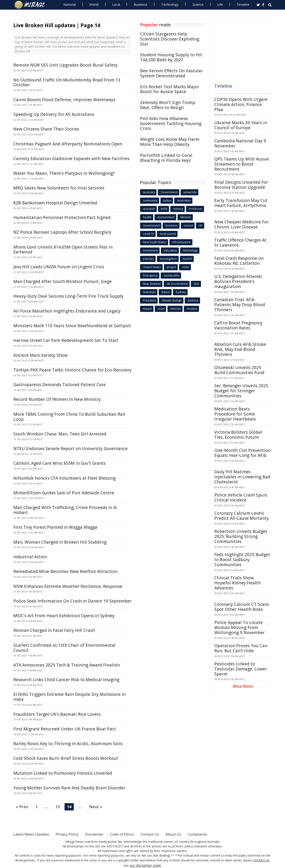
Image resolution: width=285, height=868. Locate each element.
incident (192, 309)
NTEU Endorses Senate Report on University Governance (70, 449)
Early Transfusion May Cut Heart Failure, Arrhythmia (241, 203)
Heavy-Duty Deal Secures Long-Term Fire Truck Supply (68, 296)
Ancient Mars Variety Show (40, 355)
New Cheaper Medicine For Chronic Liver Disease (241, 224)
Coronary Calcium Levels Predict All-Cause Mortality (242, 516)
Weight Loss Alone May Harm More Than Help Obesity (170, 142)
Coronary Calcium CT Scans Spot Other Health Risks (242, 607)
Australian (184, 200)
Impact (147, 309)
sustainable (171, 275)
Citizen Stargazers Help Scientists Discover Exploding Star (170, 39)
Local (116, 4)
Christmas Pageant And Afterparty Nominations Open (68, 144)
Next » (96, 807)
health (147, 217)
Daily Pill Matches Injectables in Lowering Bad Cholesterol (242, 477)
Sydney (181, 292)
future (166, 292)
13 (58, 807)
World (94, 4)
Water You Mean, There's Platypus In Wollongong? (64, 173)
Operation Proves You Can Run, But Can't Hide (241, 648)
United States (152, 267)
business (172, 225)
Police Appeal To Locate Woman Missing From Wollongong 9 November (239, 628)
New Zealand (152, 284)
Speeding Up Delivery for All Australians (54, 114)
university (190, 192)
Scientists (149, 292)
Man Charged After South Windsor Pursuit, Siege (62, 281)
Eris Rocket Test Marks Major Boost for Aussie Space (170, 89)
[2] (176, 855)
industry (148, 259)
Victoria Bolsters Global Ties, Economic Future (238, 435)
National (70, 4)
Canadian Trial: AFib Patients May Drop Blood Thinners (240, 305)
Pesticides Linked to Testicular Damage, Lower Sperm (241, 669)
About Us (189, 834)
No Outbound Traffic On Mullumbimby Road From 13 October (67, 82)
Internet (176, 309)
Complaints (215, 834)
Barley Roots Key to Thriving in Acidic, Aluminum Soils (68, 744)
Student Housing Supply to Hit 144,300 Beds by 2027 (171, 57)
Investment (150, 250)
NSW (164, 209)
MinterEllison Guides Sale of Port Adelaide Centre (64, 493)
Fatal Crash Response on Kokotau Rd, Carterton (239, 261)
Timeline (243, 4)
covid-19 (148, 234)
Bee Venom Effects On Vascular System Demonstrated (171, 73)
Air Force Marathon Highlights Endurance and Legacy (67, 311)
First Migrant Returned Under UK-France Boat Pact (65, 729)
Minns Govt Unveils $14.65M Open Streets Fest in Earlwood (63, 250)
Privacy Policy (73, 834)
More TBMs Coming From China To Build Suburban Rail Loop (69, 417)
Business (141, 4)
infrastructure (181, 242)
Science (198, 4)
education (170, 250)
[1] (173, 855)
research (149, 209)
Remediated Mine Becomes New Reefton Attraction (65, 571)
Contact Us (163, 834)
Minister (186, 217)
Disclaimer (103, 834)
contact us (261, 860)
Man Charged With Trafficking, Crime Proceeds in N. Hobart (65, 510)
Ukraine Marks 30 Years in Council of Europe (241, 125)
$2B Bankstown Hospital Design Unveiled (55, 203)
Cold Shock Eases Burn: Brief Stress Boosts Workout (66, 758)
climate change (172, 300)
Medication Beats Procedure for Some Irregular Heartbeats (235, 414)
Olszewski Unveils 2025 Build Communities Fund (239, 370)
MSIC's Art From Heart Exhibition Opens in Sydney (64, 616)
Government (169, 192)
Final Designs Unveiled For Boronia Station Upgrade (241, 185)
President (149, 300)
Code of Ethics (133, 834)
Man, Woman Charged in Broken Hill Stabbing (60, 542)
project (171, 267)
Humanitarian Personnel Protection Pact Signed (62, 217)
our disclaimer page (145, 865)
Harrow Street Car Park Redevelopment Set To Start (66, 340)
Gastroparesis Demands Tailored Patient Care (60, 385)
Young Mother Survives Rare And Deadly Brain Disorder (69, 788)
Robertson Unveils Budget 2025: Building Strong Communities (241, 536)
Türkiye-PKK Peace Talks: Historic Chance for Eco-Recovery (72, 370)
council (188, 225)
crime (186, 267)
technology (190, 250)
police (167, 200)
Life (220, 4)
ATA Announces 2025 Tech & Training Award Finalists (67, 665)
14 (69, 807)
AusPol (187, 259)
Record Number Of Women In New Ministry (57, 399)
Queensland (151, 225)
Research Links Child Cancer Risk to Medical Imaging (66, 680)
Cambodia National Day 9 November (240, 143)
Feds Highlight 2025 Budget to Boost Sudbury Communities (242, 560)
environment (166, 217)
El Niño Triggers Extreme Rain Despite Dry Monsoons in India (69, 697)
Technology (170, 4)
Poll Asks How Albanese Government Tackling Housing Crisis (171, 124)
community (150, 200)
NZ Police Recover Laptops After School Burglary (62, 232)
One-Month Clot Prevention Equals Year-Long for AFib (242, 453)
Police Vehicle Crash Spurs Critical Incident (241, 498)
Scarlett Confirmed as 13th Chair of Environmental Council (64, 648)
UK (201, 225)
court (161, 309)
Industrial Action (30, 557)
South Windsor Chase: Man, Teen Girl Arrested (60, 434)
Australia (149, 192)
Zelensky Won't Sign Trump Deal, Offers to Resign (168, 105)
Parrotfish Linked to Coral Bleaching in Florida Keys (166, 158)
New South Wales (155, 242)
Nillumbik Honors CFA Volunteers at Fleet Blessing (64, 478)
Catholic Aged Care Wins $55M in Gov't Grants (59, 463)
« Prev (22, 807)
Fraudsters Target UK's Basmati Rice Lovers (57, 714)
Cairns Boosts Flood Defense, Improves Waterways (64, 100)
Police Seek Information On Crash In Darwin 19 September (72, 601)
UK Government (177, 284)
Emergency (150, 275)
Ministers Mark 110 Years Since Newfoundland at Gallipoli (72, 326)
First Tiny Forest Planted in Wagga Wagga (55, 527)
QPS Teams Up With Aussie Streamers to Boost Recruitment (242, 164)
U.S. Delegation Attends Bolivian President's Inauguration (238, 281)
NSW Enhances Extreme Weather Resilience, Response (68, 586)
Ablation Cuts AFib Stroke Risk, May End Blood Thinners (240, 349)
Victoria (178, 209)
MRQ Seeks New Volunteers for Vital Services (59, 188)
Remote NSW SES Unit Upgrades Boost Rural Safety (65, 65)
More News (243, 686)
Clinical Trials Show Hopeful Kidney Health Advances (237, 583)
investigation (168, 259)
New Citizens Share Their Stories (46, 129)
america (193, 300)
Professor (196, 209)
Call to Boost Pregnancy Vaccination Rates (238, 325)
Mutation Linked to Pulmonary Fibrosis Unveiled (63, 773)
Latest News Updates (34, 834)
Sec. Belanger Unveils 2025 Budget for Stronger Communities (241, 391)
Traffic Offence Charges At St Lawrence (240, 243)
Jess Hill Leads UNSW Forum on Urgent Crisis (59, 267)
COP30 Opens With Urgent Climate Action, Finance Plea (241, 104)
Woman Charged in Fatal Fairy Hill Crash (54, 630)
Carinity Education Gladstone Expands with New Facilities (71, 159)
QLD (196, 284)
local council (168, 234)
